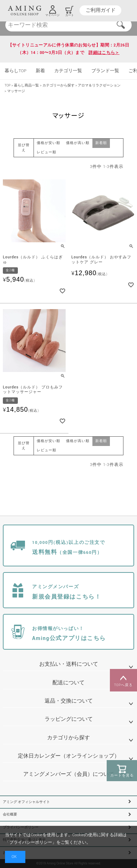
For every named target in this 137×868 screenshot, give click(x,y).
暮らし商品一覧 (26, 86)
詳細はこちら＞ (104, 53)
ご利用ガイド (101, 10)
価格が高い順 (78, 143)
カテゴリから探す (68, 738)
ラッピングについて (69, 719)
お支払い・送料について (69, 664)
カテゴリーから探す (59, 86)
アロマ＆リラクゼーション (99, 86)
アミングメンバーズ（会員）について (69, 774)
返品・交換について (69, 701)
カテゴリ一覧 (68, 71)
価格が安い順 (49, 143)
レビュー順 (47, 152)
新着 (40, 71)
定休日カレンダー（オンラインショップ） (69, 756)
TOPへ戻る (123, 680)
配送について (68, 683)
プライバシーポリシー (31, 842)
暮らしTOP (16, 71)
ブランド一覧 (105, 71)
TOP (8, 86)
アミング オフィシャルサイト (26, 802)
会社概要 (10, 815)
